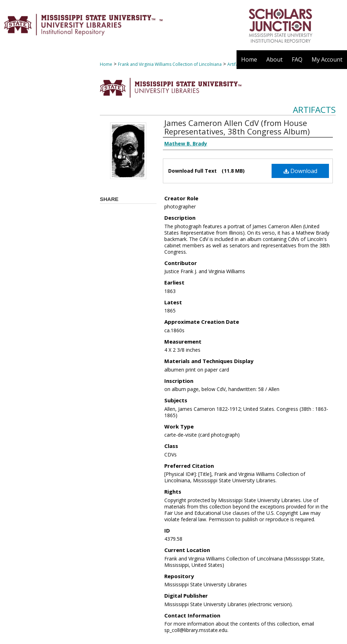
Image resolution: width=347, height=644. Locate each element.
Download (300, 171)
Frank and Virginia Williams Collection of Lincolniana (170, 64)
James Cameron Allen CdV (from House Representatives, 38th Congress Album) (237, 127)
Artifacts (314, 110)
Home (106, 64)
